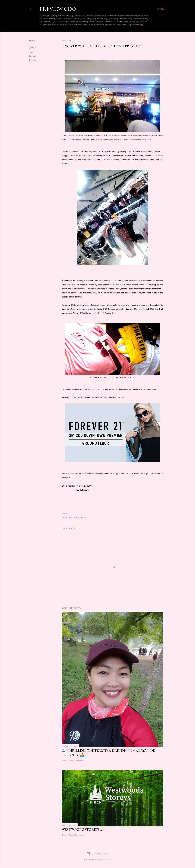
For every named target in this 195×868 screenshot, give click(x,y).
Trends (32, 60)
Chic (31, 52)
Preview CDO (58, 9)
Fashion (33, 56)
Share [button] (32, 41)
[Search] (162, 9)
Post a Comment (76, 761)
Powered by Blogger (97, 854)
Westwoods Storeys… (82, 829)
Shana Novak (105, 859)
